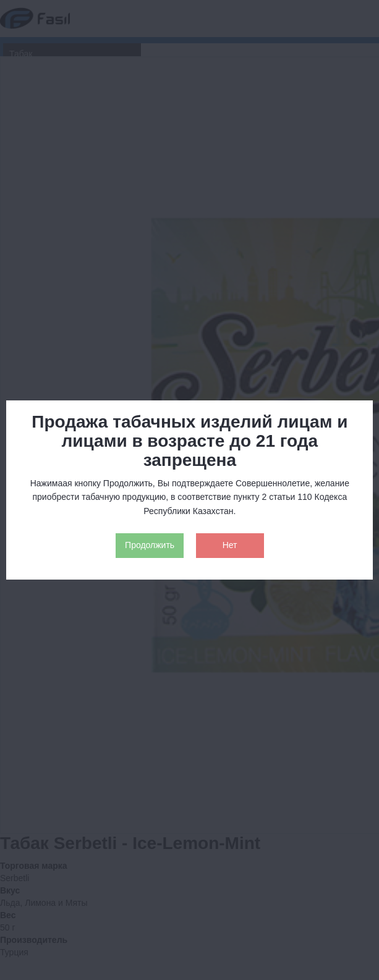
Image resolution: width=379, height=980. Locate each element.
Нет (230, 545)
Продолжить (150, 545)
